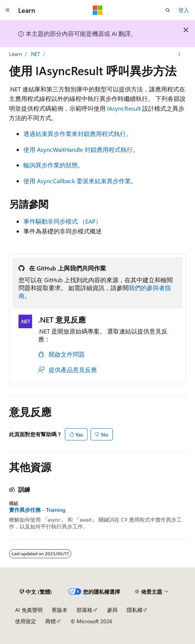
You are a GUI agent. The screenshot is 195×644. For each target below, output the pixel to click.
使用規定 (26, 621)
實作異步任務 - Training (37, 510)
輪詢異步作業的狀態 (51, 165)
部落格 (84, 610)
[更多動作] (179, 54)
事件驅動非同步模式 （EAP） (62, 221)
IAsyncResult (124, 108)
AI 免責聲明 (29, 610)
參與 (112, 610)
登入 (184, 10)
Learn (15, 54)
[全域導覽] (8, 10)
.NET (35, 54)
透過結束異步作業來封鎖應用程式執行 (75, 134)
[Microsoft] (98, 10)
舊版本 (60, 610)
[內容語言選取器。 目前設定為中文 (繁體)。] (36, 592)
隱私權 (135, 610)
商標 (51, 621)
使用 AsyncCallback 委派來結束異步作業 (77, 181)
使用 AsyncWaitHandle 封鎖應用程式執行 (78, 149)
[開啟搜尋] (168, 10)
